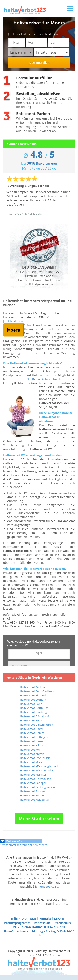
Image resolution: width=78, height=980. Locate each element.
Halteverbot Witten (32, 795)
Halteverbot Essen (31, 720)
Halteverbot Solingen (33, 791)
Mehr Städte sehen (39, 819)
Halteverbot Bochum (33, 700)
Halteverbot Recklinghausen (37, 787)
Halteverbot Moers (32, 762)
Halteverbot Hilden (32, 745)
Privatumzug (52, 52)
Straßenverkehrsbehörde (44, 379)
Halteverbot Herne (32, 741)
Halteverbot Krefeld (32, 754)
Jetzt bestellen (13, 321)
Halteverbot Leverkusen (35, 758)
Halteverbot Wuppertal (34, 800)
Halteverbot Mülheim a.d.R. (37, 770)
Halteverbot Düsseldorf (34, 716)
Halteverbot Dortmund (34, 708)
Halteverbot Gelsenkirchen (37, 725)
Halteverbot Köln (31, 750)
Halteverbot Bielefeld (33, 695)
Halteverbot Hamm (32, 733)
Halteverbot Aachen (32, 687)
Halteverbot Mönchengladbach (39, 766)
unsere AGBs (49, 887)
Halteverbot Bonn (31, 704)
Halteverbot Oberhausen (35, 779)
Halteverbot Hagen (32, 729)
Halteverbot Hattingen (34, 737)
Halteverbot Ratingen (33, 783)
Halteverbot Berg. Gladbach (37, 691)
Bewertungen (46, 163)
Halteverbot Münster (33, 775)
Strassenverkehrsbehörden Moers (24, 845)
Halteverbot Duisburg (33, 712)
